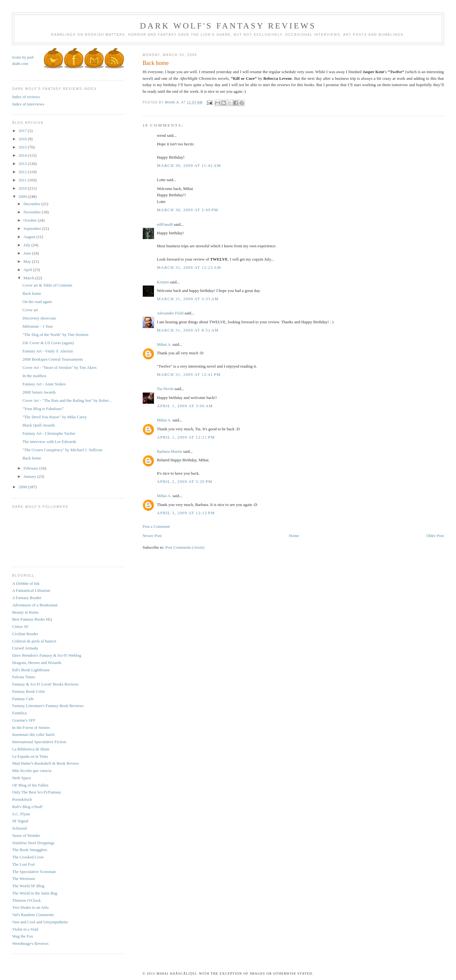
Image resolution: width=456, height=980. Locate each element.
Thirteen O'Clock (26, 900)
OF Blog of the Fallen (30, 785)
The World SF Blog (28, 886)
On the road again (37, 302)
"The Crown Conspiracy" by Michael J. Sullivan (62, 450)
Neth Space (22, 778)
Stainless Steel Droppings (33, 843)
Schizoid (19, 828)
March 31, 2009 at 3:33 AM (188, 299)
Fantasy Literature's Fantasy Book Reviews (48, 706)
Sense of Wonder (26, 835)
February (31, 468)
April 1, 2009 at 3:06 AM (185, 406)
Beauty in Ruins (25, 612)
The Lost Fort (23, 864)
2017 (23, 131)
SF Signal (20, 821)
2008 (23, 487)
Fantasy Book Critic (29, 691)
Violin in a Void (25, 929)
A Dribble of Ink (26, 583)
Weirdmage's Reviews (30, 943)
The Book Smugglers (30, 850)
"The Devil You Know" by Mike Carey (55, 417)
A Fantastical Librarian (31, 590)
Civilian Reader (25, 634)
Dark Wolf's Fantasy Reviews (228, 26)
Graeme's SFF (24, 720)
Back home (32, 293)
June (28, 253)
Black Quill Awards (39, 425)
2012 (23, 172)
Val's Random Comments (33, 915)
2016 (23, 139)
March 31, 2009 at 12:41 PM (189, 374)
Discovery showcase (39, 318)
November (33, 212)
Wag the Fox (22, 936)
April (28, 270)
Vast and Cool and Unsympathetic (40, 922)
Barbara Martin (169, 451)
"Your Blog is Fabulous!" (43, 409)
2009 (23, 196)
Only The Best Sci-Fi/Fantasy (37, 792)
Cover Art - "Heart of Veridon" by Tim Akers (60, 367)
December (32, 204)
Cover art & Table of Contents (47, 285)
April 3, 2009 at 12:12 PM (186, 513)
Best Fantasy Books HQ (32, 619)
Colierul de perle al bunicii (34, 641)
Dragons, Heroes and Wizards (37, 663)
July (27, 245)
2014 (23, 155)
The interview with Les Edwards (49, 442)
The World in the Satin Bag (35, 893)
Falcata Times (24, 677)
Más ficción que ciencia (32, 771)
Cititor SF (20, 626)
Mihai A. (164, 344)
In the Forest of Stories (31, 727)
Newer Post (152, 536)
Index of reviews (26, 97)
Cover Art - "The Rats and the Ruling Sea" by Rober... (67, 400)
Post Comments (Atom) (185, 547)
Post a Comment (156, 526)
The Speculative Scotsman (34, 872)
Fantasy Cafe (23, 699)
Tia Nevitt (165, 389)
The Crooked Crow (28, 857)
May (28, 261)
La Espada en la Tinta (30, 756)
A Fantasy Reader (27, 598)
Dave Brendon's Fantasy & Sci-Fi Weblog (47, 655)
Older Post (435, 536)
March (29, 278)
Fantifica (19, 713)
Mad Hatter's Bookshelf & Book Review (45, 763)
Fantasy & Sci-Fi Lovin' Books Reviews (45, 684)
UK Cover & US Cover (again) (48, 343)
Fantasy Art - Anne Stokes (44, 384)
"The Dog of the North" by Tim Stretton (55, 335)
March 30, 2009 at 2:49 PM (187, 210)
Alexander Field (170, 313)
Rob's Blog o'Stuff (27, 807)
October (31, 220)
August (30, 237)
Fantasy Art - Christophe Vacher (49, 433)
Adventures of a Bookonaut (35, 605)
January (30, 476)
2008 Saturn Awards (39, 392)
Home (294, 536)
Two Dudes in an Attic (31, 907)
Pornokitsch (22, 799)
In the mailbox (35, 376)
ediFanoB (165, 224)
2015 (23, 147)
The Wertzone (24, 879)
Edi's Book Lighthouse (31, 670)
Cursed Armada (25, 648)
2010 (23, 188)
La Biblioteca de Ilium (31, 749)
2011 (23, 180)
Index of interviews (28, 104)
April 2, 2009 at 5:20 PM (185, 481)
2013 (23, 164)
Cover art (30, 310)
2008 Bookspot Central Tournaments (53, 359)
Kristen (163, 282)
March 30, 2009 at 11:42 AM (189, 165)
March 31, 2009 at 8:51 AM (188, 330)
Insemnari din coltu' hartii (33, 734)
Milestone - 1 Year (38, 326)
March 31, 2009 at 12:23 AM (189, 267)
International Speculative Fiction (39, 742)
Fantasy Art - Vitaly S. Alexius (48, 351)
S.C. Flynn (21, 814)
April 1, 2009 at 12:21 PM (186, 437)
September (33, 228)
